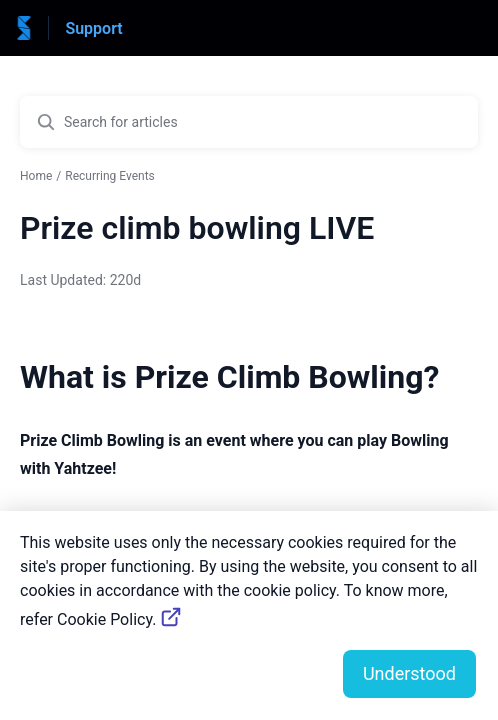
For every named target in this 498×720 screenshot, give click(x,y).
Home (36, 176)
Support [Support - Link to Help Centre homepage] (93, 28)
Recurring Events (110, 176)
